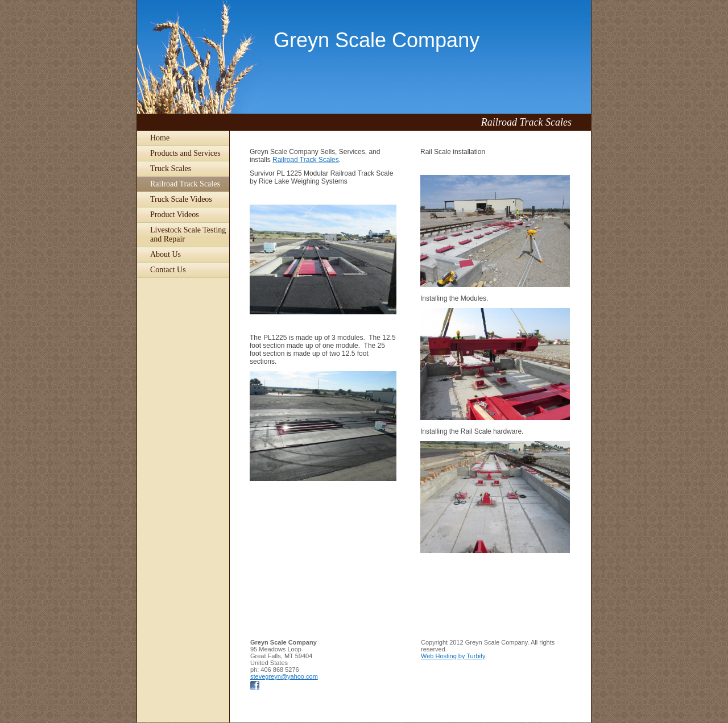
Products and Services (185, 153)
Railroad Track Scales (185, 184)
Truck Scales (171, 169)
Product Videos (175, 215)
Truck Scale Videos (181, 199)
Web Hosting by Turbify (453, 656)
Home (160, 138)
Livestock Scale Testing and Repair (188, 234)
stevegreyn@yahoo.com (284, 676)
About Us (166, 254)
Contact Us (168, 270)
